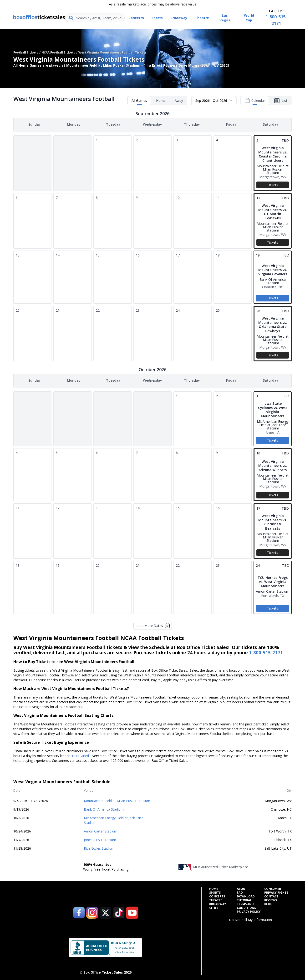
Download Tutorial (246, 897)
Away (179, 101)
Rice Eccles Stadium (99, 847)
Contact (271, 896)
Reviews (271, 899)
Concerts (217, 896)
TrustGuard (80, 755)
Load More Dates (153, 625)
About (242, 888)
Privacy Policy (249, 911)
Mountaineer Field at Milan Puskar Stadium (117, 800)
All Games (139, 102)
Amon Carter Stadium (101, 830)
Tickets (273, 184)
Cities (214, 907)
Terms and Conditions (246, 905)
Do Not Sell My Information (250, 919)
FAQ (240, 892)
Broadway (218, 903)
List (281, 101)
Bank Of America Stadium (104, 808)
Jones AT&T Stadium (100, 839)
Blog (268, 903)
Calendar (255, 102)
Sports (215, 892)
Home (161, 101)
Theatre (216, 899)
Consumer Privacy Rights (276, 890)
